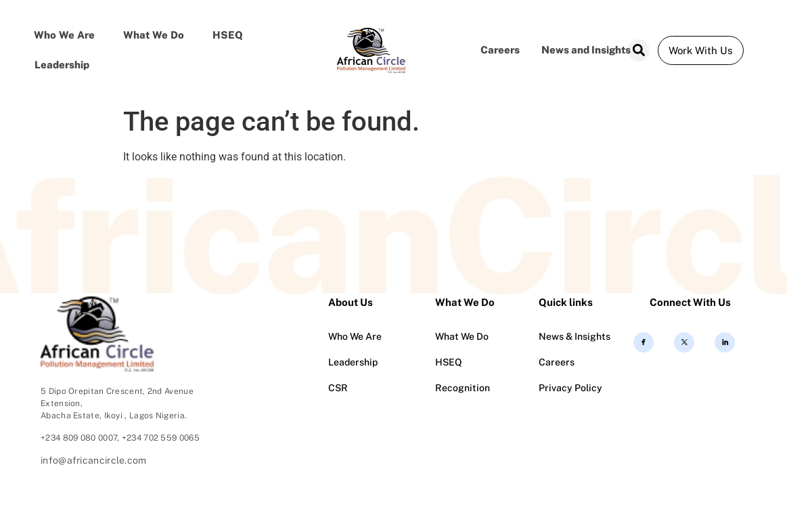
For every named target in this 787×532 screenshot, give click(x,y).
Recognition (463, 388)
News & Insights (575, 336)
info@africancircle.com (94, 460)
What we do (154, 35)
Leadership (62, 65)
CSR (338, 388)
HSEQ (228, 35)
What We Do (462, 336)
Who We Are (64, 35)
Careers (500, 50)
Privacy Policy (570, 388)
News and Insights (586, 50)
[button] (638, 50)
